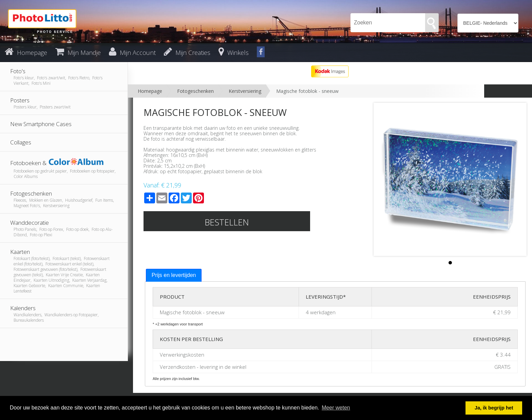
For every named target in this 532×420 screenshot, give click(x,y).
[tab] (174, 275)
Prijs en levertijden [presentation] (174, 275)
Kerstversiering (245, 91)
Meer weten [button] (336, 408)
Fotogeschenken (195, 91)
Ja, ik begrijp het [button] (494, 408)
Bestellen (227, 222)
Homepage (150, 91)
